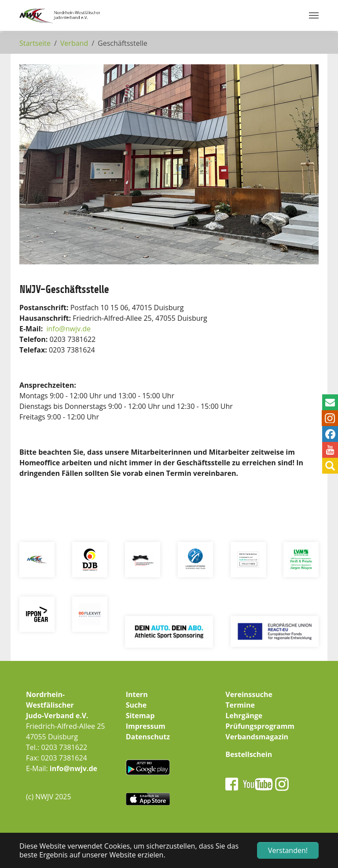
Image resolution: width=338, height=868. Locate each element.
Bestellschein (249, 754)
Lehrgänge (244, 716)
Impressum (146, 726)
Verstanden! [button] (288, 850)
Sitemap (140, 716)
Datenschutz (148, 737)
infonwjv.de (69, 329)
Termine (240, 705)
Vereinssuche (249, 694)
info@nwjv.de (73, 768)
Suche (136, 705)
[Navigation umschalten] (314, 15)
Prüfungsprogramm (260, 726)
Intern (137, 694)
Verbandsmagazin (257, 737)
